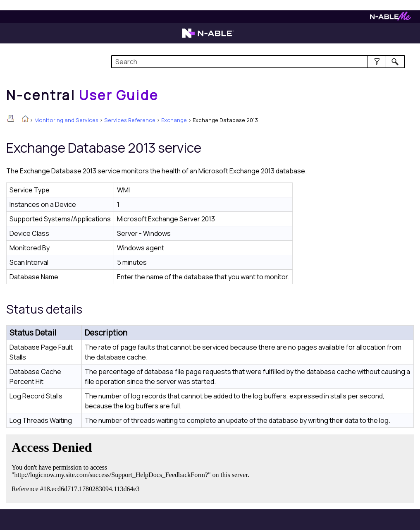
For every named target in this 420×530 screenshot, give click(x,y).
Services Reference (130, 120)
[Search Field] (258, 62)
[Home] (82, 95)
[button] (377, 62)
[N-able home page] (208, 37)
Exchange (174, 120)
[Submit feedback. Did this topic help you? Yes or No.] (132, 468)
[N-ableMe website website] (390, 18)
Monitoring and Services (66, 120)
